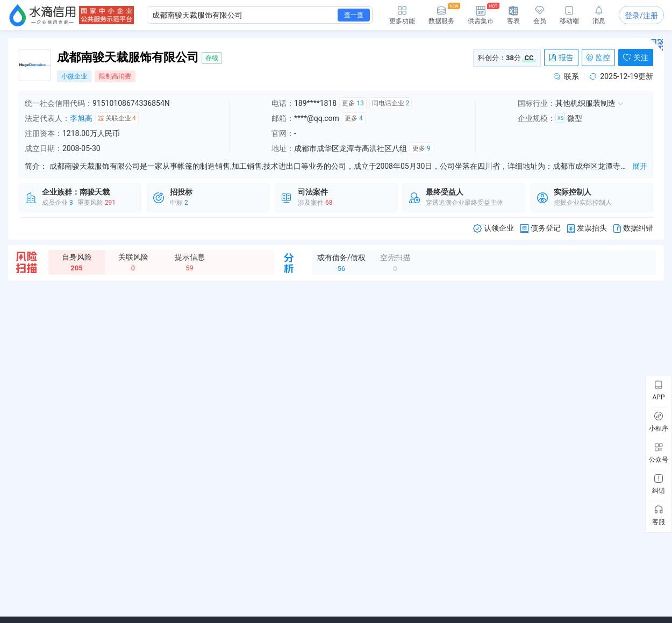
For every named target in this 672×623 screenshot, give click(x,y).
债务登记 (541, 228)
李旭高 (81, 118)
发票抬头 (587, 228)
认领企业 (494, 228)
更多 (353, 103)
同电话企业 (391, 103)
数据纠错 (633, 228)
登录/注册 (641, 16)
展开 (640, 166)
